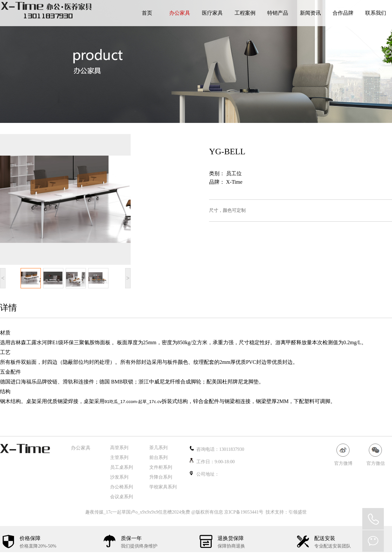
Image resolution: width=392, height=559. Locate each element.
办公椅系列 (122, 487)
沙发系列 (119, 477)
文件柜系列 (161, 467)
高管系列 (119, 448)
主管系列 (119, 457)
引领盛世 (298, 512)
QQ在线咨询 (373, 519)
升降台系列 (161, 477)
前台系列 (158, 457)
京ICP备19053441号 (244, 512)
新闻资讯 (310, 13)
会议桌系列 (122, 497)
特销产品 (278, 13)
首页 (147, 13)
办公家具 (180, 13)
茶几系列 (158, 448)
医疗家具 (212, 13)
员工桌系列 (122, 467)
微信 (373, 541)
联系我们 (376, 13)
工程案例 (245, 13)
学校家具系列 (163, 487)
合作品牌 (343, 13)
